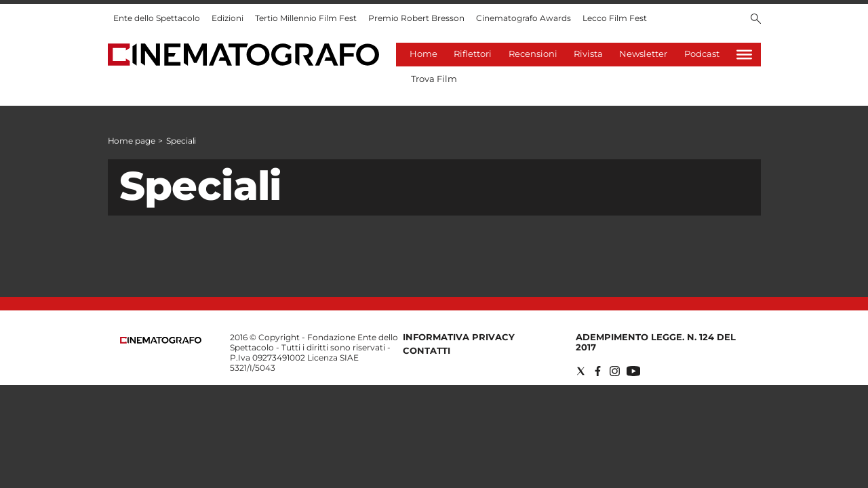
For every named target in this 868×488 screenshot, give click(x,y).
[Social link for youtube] (633, 371)
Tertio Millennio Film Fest (306, 18)
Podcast (702, 54)
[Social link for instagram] (615, 371)
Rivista (588, 54)
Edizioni (228, 18)
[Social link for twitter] (581, 371)
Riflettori (473, 54)
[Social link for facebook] (598, 371)
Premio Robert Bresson (416, 18)
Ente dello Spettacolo (157, 18)
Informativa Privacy (459, 337)
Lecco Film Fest (615, 18)
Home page (132, 141)
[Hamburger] (744, 55)
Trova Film (434, 79)
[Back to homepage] (161, 341)
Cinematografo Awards (524, 18)
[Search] (756, 20)
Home (423, 54)
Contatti (427, 350)
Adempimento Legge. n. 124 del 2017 (656, 342)
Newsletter (643, 54)
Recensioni (533, 54)
